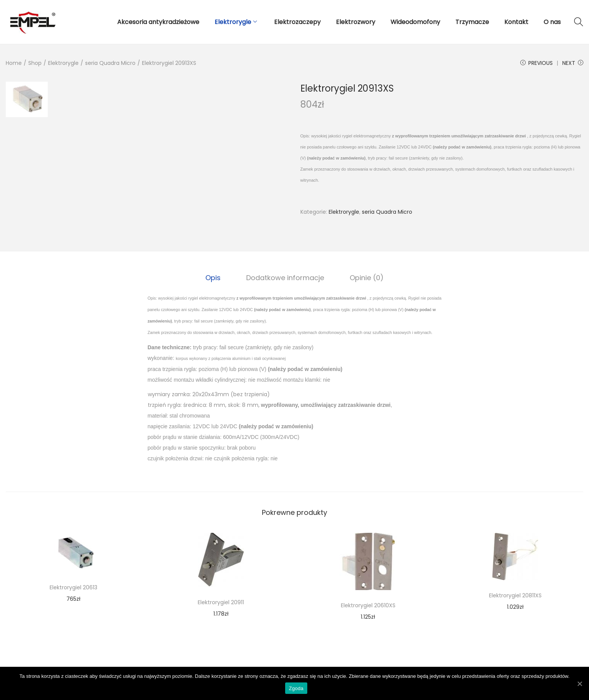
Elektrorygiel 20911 (221, 602)
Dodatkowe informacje (285, 277)
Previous (537, 63)
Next (573, 63)
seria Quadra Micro (110, 63)
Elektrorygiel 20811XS (515, 595)
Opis (214, 277)
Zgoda (296, 689)
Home (14, 63)
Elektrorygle (63, 63)
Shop (35, 63)
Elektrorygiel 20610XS (368, 605)
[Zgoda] (579, 684)
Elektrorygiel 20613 (73, 587)
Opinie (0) (366, 277)
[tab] (214, 277)
